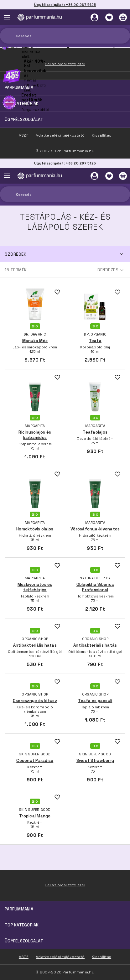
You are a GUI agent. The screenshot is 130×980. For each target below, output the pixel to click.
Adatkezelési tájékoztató (60, 957)
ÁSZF (24, 957)
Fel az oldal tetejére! (65, 885)
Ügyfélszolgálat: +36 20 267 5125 (65, 163)
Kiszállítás (101, 957)
